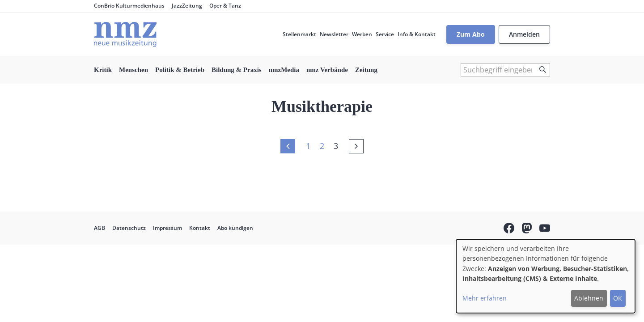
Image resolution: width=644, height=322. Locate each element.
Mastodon (527, 229)
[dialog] (546, 276)
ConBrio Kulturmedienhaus (129, 6)
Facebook (509, 229)
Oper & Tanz (225, 6)
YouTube (545, 229)
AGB (100, 228)
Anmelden (524, 34)
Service (385, 34)
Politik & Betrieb (180, 70)
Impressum (167, 228)
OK (618, 298)
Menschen (133, 70)
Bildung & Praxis (237, 70)
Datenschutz (129, 228)
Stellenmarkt (299, 34)
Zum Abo (471, 34)
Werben (362, 34)
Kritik (103, 70)
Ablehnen (589, 298)
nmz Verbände (327, 70)
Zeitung (366, 70)
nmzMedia (284, 70)
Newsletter (334, 34)
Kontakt (200, 228)
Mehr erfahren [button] (485, 298)
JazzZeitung (187, 6)
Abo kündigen (235, 228)
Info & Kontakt (417, 34)
